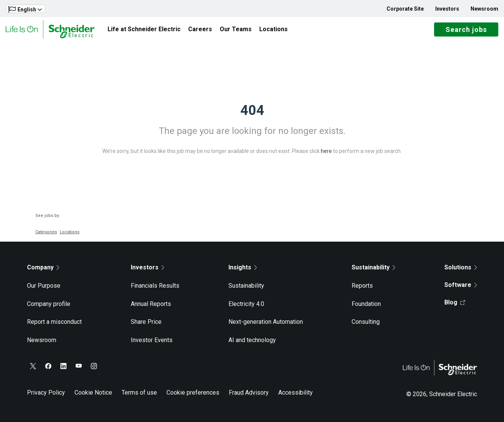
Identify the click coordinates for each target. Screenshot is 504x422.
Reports (362, 286)
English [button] (25, 9)
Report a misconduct (54, 322)
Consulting (366, 322)
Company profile (49, 304)
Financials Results (155, 286)
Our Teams (236, 29)
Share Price (146, 322)
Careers (200, 29)
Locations (273, 29)
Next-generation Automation (266, 322)
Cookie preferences (193, 393)
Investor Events (152, 340)
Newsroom (484, 9)
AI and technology (252, 340)
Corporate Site (405, 9)
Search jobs (466, 29)
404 (252, 110)
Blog (455, 302)
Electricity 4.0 (246, 304)
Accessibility (296, 393)
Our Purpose (44, 286)
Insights (243, 267)
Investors (447, 9)
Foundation (366, 304)
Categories (46, 232)
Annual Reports (151, 304)
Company (43, 267)
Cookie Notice (93, 393)
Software (461, 285)
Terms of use (139, 393)
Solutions (461, 267)
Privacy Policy (46, 393)
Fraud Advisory (249, 393)
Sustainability (246, 286)
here (326, 151)
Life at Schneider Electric (144, 29)
